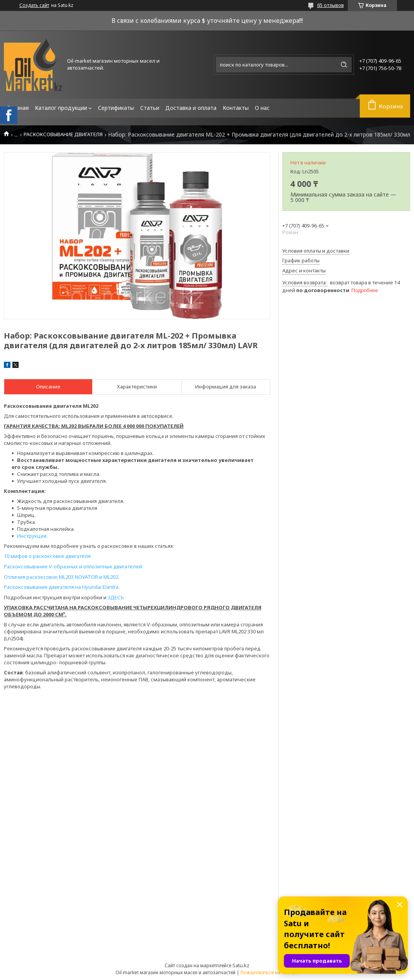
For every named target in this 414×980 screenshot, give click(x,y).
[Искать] (344, 65)
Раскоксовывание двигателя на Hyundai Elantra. (62, 587)
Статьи (150, 108)
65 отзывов (331, 5)
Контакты (236, 108)
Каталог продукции (61, 108)
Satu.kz (241, 965)
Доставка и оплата (191, 108)
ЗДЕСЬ (116, 597)
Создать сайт (34, 5)
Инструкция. (32, 536)
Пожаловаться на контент (270, 972)
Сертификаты (116, 108)
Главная (18, 108)
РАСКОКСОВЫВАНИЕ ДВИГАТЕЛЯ (63, 134)
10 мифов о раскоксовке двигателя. (48, 556)
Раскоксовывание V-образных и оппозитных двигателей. (74, 566)
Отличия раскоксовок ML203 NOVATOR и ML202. (62, 577)
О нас (262, 108)
